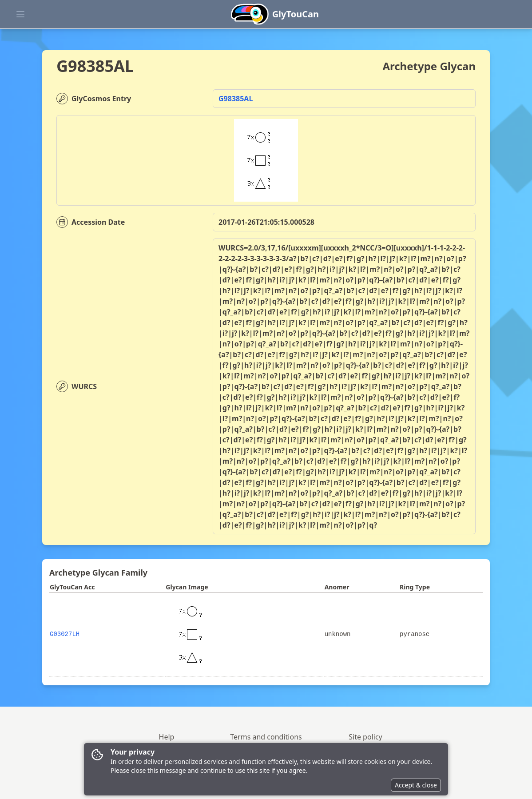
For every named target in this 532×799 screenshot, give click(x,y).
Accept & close (416, 785)
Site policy (365, 737)
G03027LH (65, 634)
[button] (445, 4)
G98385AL (236, 99)
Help (167, 737)
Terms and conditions (266, 737)
